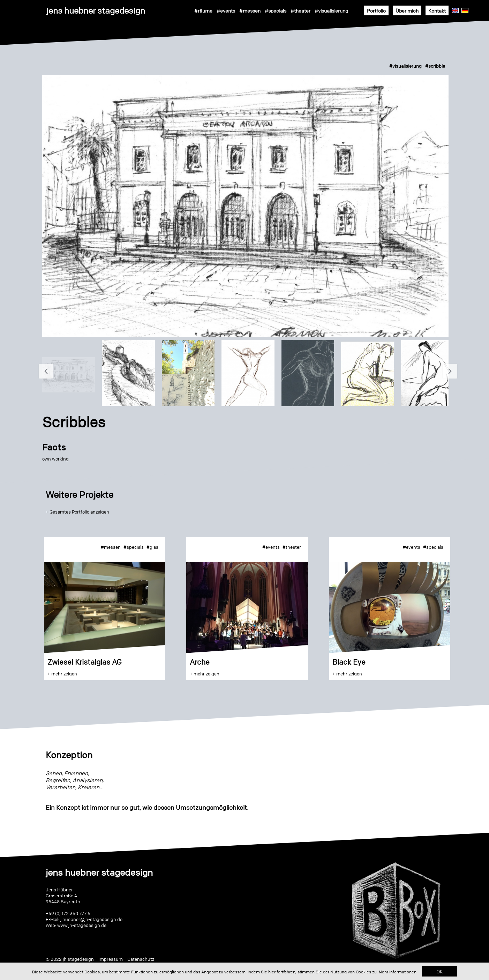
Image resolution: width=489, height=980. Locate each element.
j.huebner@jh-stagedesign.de (91, 919)
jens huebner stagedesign (96, 11)
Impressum (111, 959)
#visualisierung (331, 10)
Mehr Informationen (398, 972)
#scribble (435, 66)
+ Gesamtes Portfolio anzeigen (77, 512)
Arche (200, 662)
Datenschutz (141, 959)
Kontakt (437, 10)
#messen (250, 10)
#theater (300, 10)
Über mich (407, 10)
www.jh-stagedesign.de (82, 925)
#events (226, 10)
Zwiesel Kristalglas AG (85, 662)
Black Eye (349, 662)
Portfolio (376, 10)
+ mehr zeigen (62, 674)
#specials (276, 10)
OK (440, 971)
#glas (152, 547)
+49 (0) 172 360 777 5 (68, 913)
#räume (203, 10)
